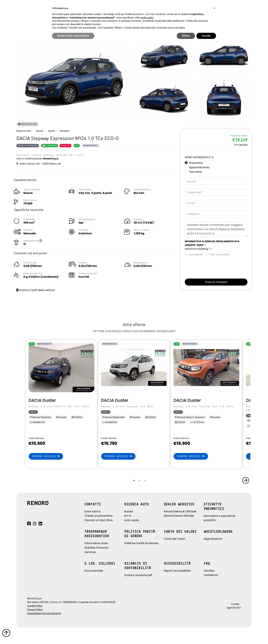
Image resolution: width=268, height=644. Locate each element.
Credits (235, 604)
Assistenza (211, 575)
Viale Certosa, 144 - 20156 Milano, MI (39, 164)
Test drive (195, 172)
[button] (44, 241)
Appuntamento (199, 167)
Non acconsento (220, 255)
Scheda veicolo (46, 456)
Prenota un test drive (99, 520)
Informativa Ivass (96, 543)
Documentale (94, 571)
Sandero (65, 131)
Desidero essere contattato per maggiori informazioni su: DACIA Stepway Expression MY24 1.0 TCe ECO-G (216, 229)
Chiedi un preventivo (99, 516)
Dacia (51, 131)
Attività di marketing (198, 249)
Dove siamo (93, 511)
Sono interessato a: (199, 157)
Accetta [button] (206, 36)
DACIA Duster (42, 400)
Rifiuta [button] (186, 36)
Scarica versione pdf (138, 575)
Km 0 (128, 516)
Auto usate (132, 520)
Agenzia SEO (234, 608)
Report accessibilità (177, 571)
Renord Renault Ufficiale (180, 511)
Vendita (209, 571)
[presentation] (211, 266)
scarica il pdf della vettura (36, 290)
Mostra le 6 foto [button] (27, 124)
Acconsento (196, 255)
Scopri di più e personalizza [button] (73, 36)
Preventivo (196, 163)
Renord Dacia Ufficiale (179, 516)
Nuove (40, 131)
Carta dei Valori (175, 539)
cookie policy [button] (147, 18)
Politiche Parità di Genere (141, 543)
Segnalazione (213, 539)
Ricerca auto (24, 131)
